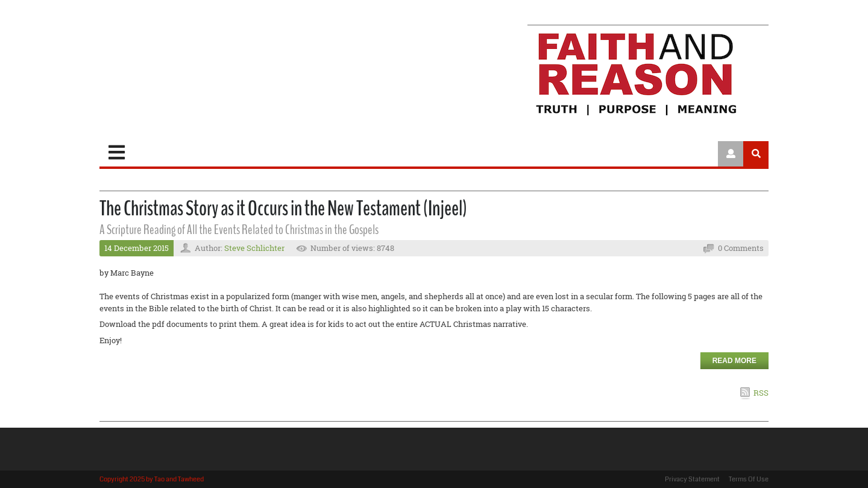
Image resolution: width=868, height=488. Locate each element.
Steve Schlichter (254, 248)
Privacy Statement (692, 479)
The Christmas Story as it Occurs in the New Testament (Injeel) (283, 208)
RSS (761, 393)
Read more (734, 361)
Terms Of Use (749, 479)
